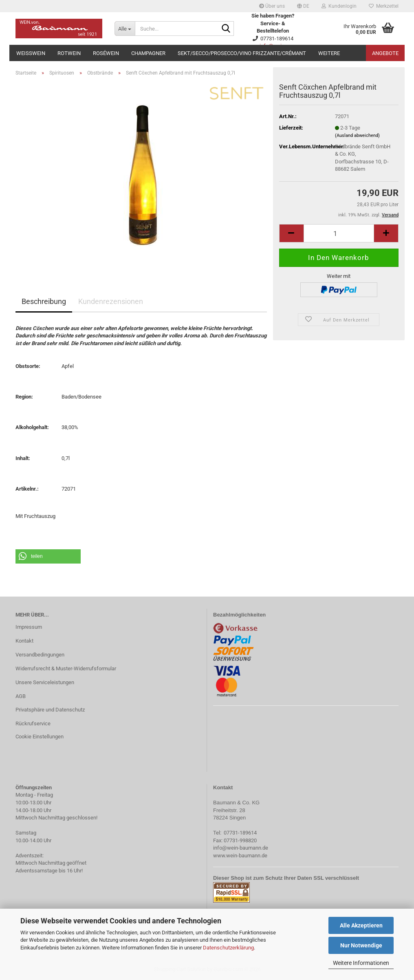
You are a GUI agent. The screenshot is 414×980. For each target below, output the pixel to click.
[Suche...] (125, 29)
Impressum (29, 627)
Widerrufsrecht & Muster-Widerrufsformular (66, 668)
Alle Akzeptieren (361, 925)
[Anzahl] (339, 233)
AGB (21, 696)
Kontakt (24, 641)
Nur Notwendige (361, 945)
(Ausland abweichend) (357, 135)
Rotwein (69, 53)
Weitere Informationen (361, 963)
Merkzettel (384, 6)
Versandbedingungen (40, 655)
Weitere (329, 53)
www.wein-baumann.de (240, 856)
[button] (303, 6)
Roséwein (106, 53)
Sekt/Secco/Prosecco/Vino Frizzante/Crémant (242, 53)
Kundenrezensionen (111, 301)
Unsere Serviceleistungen (45, 682)
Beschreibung (44, 301)
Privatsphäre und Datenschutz (50, 710)
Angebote (385, 53)
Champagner (148, 53)
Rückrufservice (33, 723)
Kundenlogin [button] (339, 6)
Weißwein (31, 53)
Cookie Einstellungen (40, 737)
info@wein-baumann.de (241, 848)
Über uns (272, 6)
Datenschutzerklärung (228, 948)
